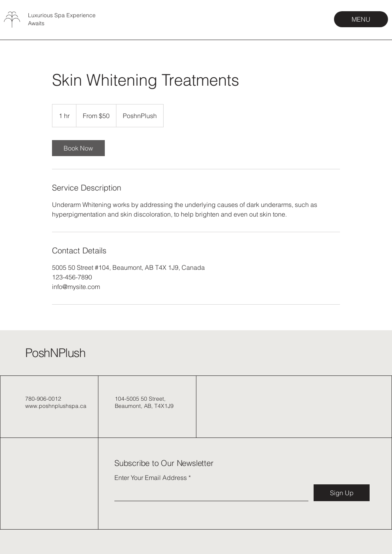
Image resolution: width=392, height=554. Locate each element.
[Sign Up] (342, 493)
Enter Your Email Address (151, 478)
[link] (78, 148)
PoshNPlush (55, 353)
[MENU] (361, 19)
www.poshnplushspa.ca (56, 406)
